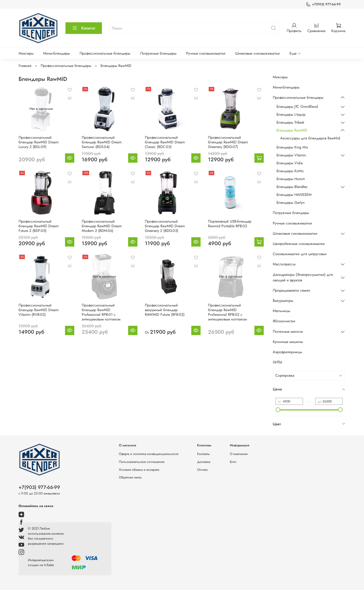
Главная (25, 66)
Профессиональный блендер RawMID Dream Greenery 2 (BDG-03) (165, 226)
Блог (233, 462)
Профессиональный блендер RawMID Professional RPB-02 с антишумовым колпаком (227, 312)
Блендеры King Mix (292, 147)
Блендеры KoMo (290, 171)
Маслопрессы (284, 264)
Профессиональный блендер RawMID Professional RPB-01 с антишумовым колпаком (101, 312)
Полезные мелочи (288, 331)
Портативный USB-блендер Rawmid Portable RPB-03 (230, 224)
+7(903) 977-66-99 (323, 4)
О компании (239, 454)
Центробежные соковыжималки (299, 244)
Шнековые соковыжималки (257, 53)
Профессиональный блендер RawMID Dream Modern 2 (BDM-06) (102, 226)
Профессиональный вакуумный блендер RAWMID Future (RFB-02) (165, 310)
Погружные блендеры (158, 53)
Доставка (204, 462)
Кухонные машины (288, 342)
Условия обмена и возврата (139, 470)
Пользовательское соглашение (142, 462)
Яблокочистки (284, 321)
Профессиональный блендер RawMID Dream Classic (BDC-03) (165, 142)
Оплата (202, 470)
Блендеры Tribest (290, 122)
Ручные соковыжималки (206, 53)
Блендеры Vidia (290, 163)
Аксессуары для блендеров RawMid (310, 138)
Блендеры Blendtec (292, 187)
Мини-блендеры (57, 53)
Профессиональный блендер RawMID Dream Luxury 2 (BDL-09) (39, 142)
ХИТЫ (277, 362)
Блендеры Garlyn (291, 203)
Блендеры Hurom (291, 179)
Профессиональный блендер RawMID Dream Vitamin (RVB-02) (39, 310)
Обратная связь (130, 477)
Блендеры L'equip (291, 114)
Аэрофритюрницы (287, 352)
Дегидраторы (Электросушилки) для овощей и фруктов (303, 277)
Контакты (203, 454)
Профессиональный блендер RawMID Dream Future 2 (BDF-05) (39, 226)
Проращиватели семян (291, 290)
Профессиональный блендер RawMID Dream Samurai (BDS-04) (102, 142)
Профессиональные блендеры (105, 53)
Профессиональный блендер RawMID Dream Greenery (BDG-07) (228, 142)
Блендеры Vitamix (291, 155)
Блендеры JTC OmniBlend (297, 107)
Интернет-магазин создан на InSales (41, 563)
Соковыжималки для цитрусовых (300, 254)
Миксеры (26, 53)
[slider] (278, 410)
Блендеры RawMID (292, 130)
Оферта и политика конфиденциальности (149, 454)
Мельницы (281, 311)
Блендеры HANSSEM (294, 195)
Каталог (84, 28)
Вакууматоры (283, 301)
